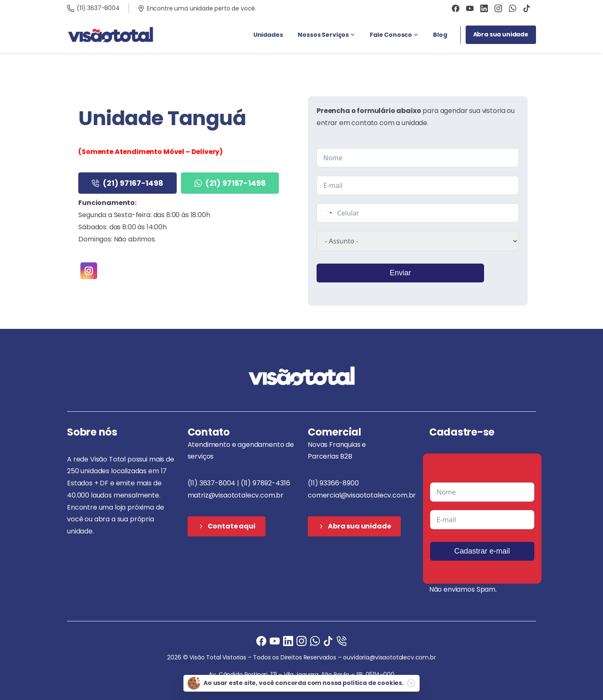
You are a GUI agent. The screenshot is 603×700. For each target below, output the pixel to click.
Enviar (400, 273)
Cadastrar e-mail (482, 551)
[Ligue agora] (275, 641)
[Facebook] (261, 641)
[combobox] (326, 213)
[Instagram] (301, 641)
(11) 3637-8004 (93, 8)
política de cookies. (373, 683)
